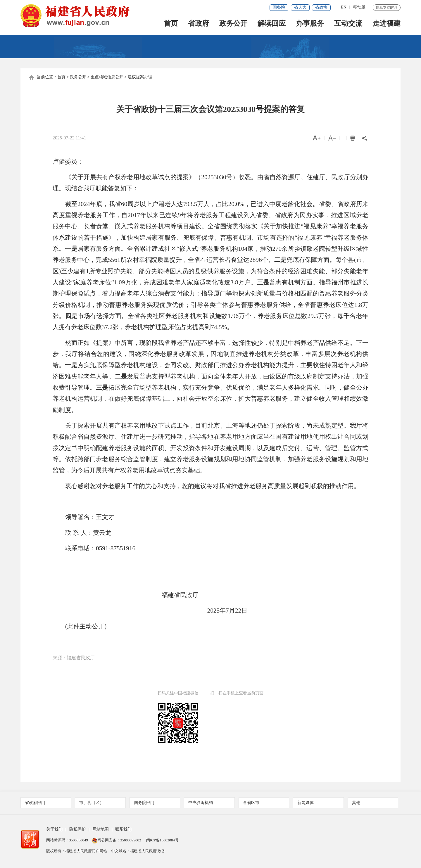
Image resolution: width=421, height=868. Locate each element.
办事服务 (310, 24)
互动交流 (348, 24)
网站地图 (101, 829)
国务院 (279, 7)
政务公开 (233, 24)
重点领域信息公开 (107, 77)
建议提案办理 (140, 77)
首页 (171, 24)
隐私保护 (77, 829)
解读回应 (272, 24)
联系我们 (123, 829)
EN (344, 7)
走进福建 (387, 24)
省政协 (321, 7)
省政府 (199, 24)
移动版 (359, 7)
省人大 (300, 7)
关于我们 (54, 829)
